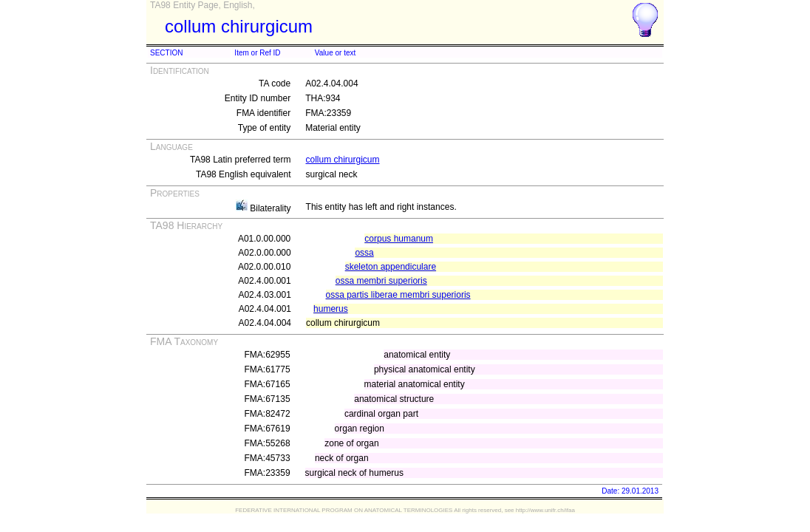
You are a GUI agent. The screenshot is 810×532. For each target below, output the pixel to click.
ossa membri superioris (381, 281)
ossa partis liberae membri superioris (398, 295)
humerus (331, 309)
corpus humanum (399, 239)
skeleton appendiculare (391, 267)
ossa (364, 253)
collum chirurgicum (343, 160)
